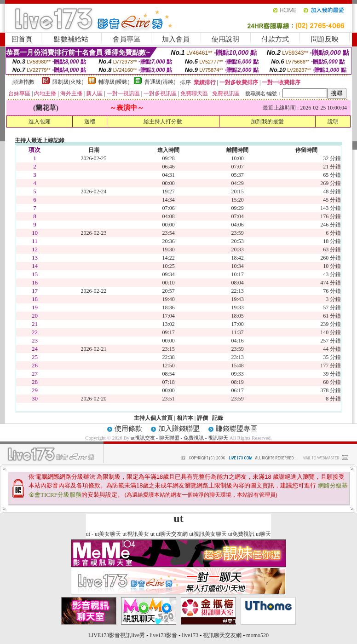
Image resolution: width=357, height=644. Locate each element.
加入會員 (176, 39)
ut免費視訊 (241, 534)
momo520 (257, 635)
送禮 (90, 122)
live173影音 (163, 635)
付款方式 (275, 39)
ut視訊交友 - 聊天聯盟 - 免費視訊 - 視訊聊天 (179, 438)
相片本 (185, 418)
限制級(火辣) (68, 82)
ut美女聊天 (108, 534)
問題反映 (325, 39)
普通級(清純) (160, 82)
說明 (333, 122)
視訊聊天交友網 (222, 635)
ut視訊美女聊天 (208, 534)
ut (88, 534)
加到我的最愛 (267, 122)
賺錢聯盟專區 (236, 429)
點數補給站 (71, 39)
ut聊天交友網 (172, 534)
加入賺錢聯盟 (179, 429)
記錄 (218, 418)
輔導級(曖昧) (114, 82)
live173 (190, 635)
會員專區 (127, 39)
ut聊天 (263, 534)
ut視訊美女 (135, 534)
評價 (202, 418)
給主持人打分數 (163, 122)
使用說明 (225, 39)
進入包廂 (40, 122)
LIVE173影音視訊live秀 (117, 635)
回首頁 (22, 39)
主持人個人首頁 (153, 418)
